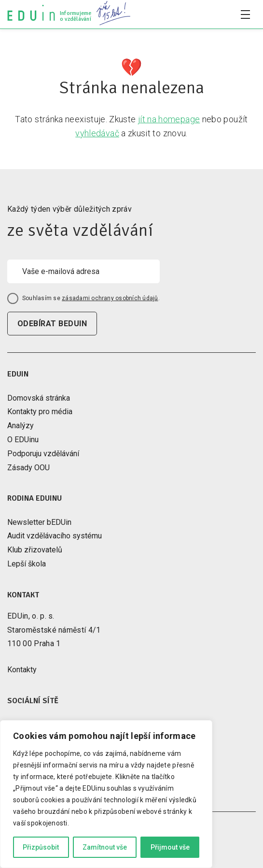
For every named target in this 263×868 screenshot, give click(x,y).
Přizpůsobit (41, 847)
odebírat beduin (52, 324)
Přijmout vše (170, 847)
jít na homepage (169, 119)
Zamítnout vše (105, 847)
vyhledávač (97, 133)
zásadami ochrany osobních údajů (110, 298)
